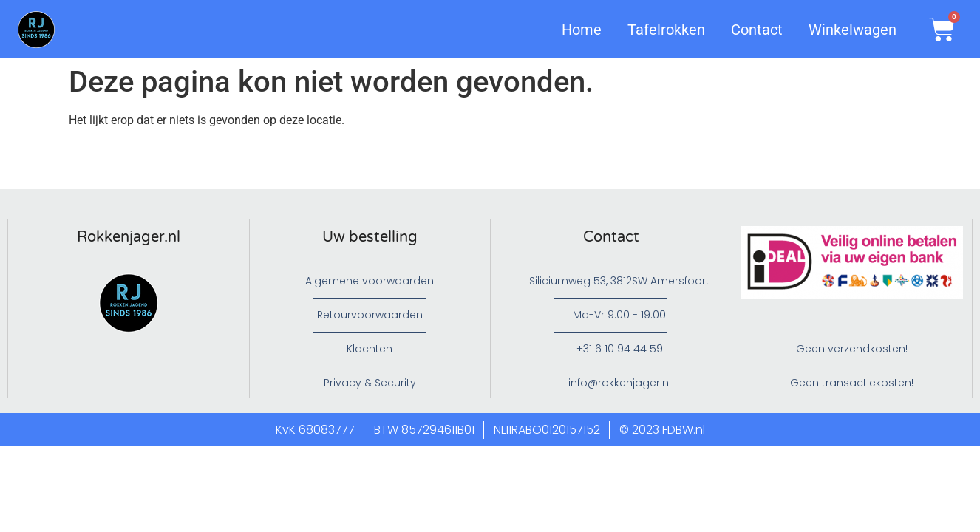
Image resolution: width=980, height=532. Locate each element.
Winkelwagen (853, 30)
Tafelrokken (666, 30)
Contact (757, 30)
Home (582, 30)
